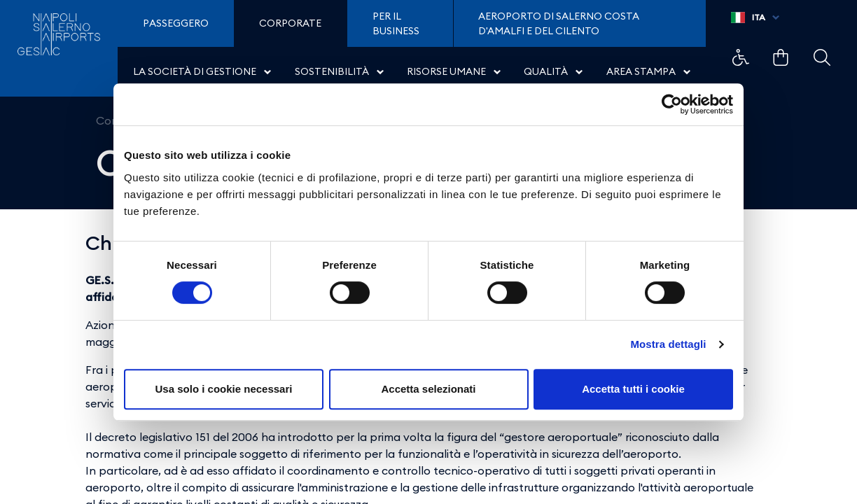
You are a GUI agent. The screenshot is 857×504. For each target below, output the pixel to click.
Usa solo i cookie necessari (224, 389)
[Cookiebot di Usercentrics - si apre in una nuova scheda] (672, 104)
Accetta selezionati (428, 389)
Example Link (741, 57)
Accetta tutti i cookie (633, 389)
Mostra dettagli (668, 344)
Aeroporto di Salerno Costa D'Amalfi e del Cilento (559, 23)
